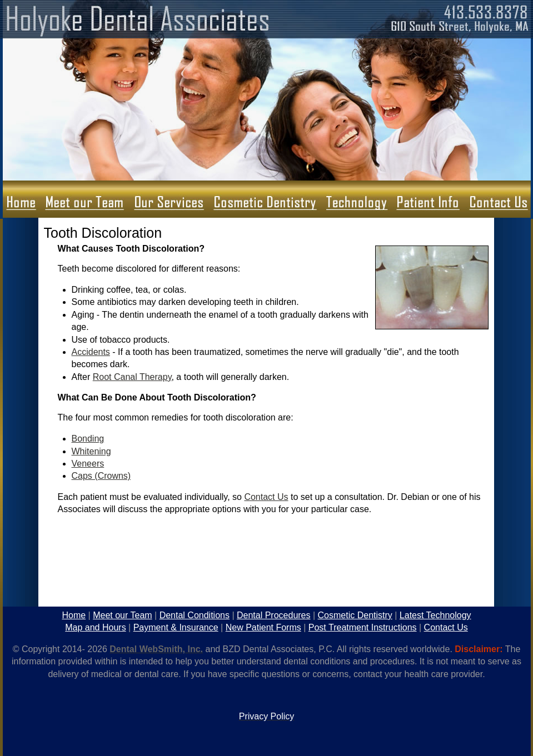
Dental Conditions (195, 615)
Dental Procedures (274, 615)
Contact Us (266, 497)
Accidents (91, 352)
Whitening (91, 451)
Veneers (88, 464)
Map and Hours (95, 627)
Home (74, 615)
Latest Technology (435, 615)
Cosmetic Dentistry (355, 615)
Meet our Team (122, 615)
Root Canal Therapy (132, 377)
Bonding (88, 439)
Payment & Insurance (176, 627)
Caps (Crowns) (101, 476)
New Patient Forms (263, 627)
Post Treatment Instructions (363, 627)
